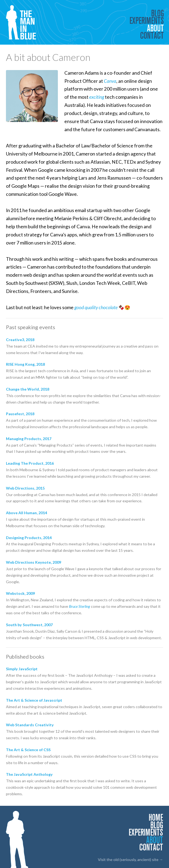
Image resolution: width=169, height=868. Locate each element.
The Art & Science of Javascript (34, 700)
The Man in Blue (23, 22)
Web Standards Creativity (30, 725)
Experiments (147, 21)
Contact (152, 35)
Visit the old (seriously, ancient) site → (130, 859)
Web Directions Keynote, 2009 (34, 562)
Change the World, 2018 (28, 389)
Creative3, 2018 (20, 340)
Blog (158, 13)
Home (156, 817)
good (79, 307)
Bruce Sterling (79, 606)
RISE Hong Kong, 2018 (25, 364)
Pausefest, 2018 (20, 414)
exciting (97, 97)
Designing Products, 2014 (29, 538)
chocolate (108, 307)
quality (91, 307)
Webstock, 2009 (20, 593)
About (155, 28)
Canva (110, 81)
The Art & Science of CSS (28, 750)
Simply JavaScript (22, 669)
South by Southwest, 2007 (29, 625)
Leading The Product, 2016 (30, 463)
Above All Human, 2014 (26, 513)
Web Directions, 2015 (25, 488)
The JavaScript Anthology (29, 774)
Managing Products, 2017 (29, 439)
